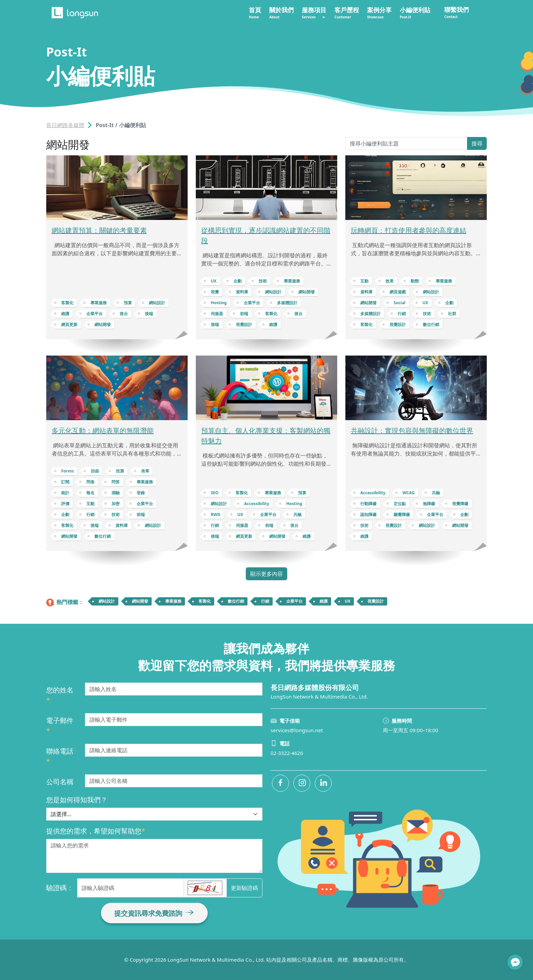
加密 (116, 504)
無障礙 (429, 504)
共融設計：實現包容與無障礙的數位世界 (412, 431)
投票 (120, 471)
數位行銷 (431, 324)
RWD (216, 514)
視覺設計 (244, 324)
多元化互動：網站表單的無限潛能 (103, 431)
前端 (244, 314)
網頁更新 (69, 324)
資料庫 (242, 292)
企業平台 (94, 314)
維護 (65, 314)
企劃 (238, 281)
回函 (95, 471)
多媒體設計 (287, 303)
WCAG (409, 493)
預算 (128, 303)
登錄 (141, 493)
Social (400, 303)
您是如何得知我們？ (77, 800)
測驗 (116, 493)
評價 (65, 504)
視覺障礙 (460, 504)
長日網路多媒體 (65, 125)
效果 (390, 281)
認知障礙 (368, 514)
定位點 (400, 504)
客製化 (67, 303)
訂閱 (65, 482)
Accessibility (257, 504)
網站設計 (157, 303)
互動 (364, 281)
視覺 (215, 292)
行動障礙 (368, 504)
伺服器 (217, 314)
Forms (67, 471)
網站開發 (103, 324)
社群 (452, 314)
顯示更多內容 (266, 574)
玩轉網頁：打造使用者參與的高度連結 (409, 230)
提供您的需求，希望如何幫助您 (96, 831)
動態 (415, 281)
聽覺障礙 (402, 514)
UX (214, 281)
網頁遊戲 (398, 292)
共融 (297, 514)
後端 (149, 314)
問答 (116, 482)
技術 (263, 281)
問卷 (90, 482)
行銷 (402, 314)
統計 (65, 493)
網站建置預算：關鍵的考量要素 (99, 230)
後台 (124, 314)
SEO (215, 493)
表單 (145, 471)
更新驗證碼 (244, 888)
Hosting (219, 303)
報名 (90, 493)
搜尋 (477, 143)
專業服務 (99, 303)
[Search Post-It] (406, 143)
